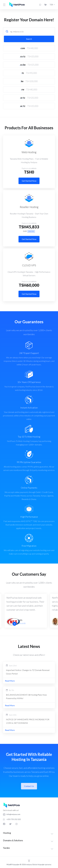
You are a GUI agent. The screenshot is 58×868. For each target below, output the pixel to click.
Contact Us (29, 786)
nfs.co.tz (22, 623)
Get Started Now (29, 181)
